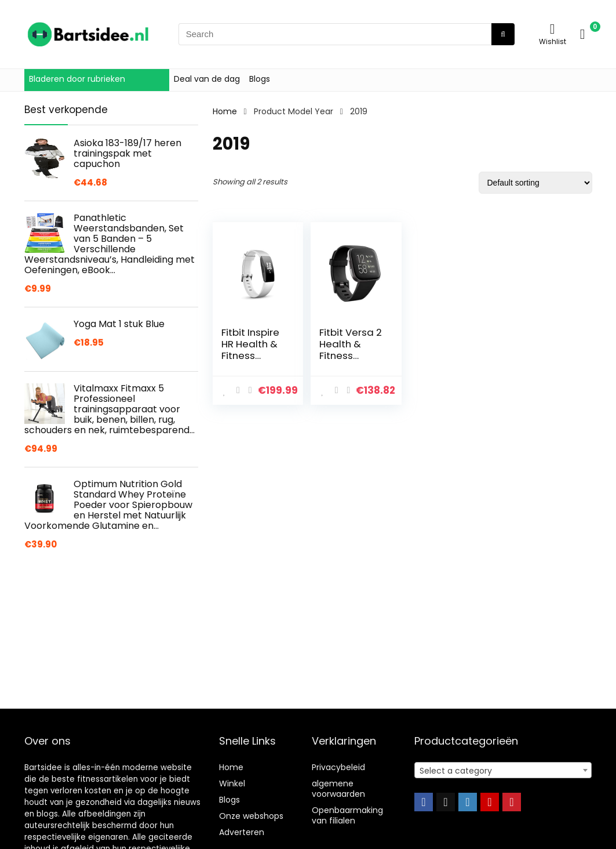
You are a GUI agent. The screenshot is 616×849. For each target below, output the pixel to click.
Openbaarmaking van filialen (347, 815)
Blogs (260, 79)
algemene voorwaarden (338, 789)
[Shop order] (535, 183)
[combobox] (503, 770)
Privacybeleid (338, 767)
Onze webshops (251, 816)
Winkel (232, 783)
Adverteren (242, 832)
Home (225, 111)
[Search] (503, 34)
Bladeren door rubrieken (77, 79)
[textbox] (503, 771)
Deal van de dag (207, 79)
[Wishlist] (553, 29)
